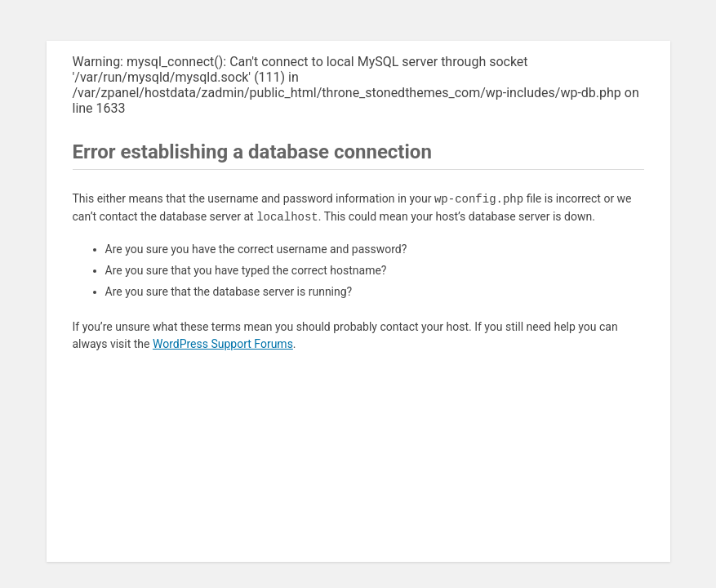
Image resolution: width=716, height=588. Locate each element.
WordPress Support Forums (223, 344)
